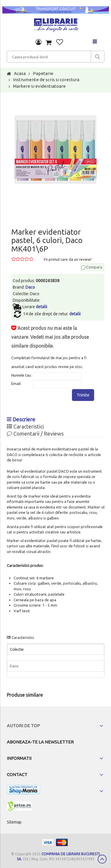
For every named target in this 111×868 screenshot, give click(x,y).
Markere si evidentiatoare (39, 86)
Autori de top (23, 726)
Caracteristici (25, 426)
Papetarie (43, 73)
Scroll (102, 859)
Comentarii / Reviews (35, 434)
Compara (92, 267)
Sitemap (14, 822)
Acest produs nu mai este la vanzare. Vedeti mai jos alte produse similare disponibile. (50, 337)
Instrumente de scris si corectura (46, 80)
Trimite (83, 395)
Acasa (20, 73)
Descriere (21, 419)
